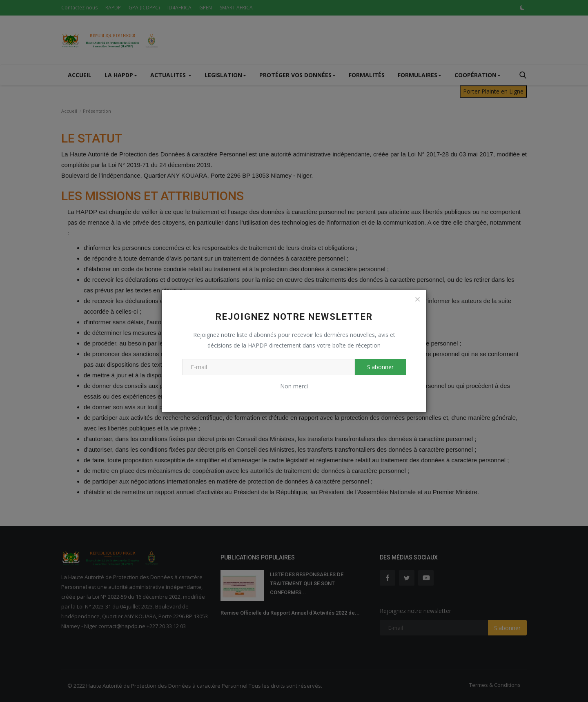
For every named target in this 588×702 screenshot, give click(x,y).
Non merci (294, 386)
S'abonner (380, 367)
